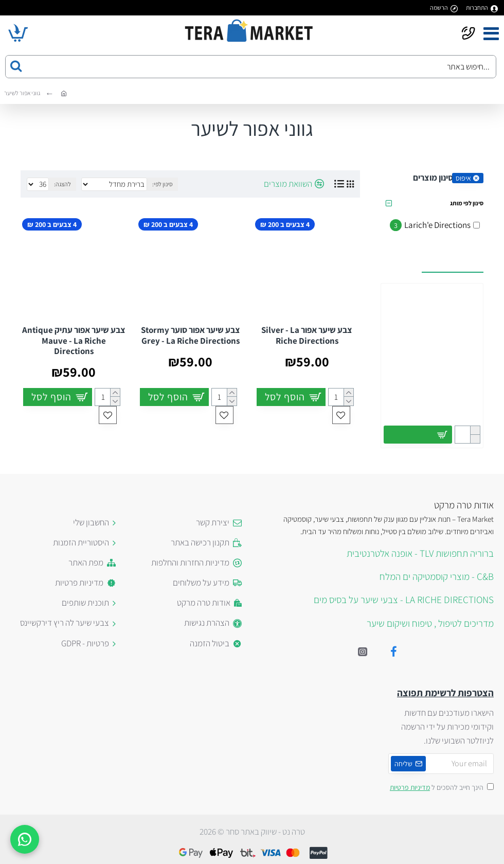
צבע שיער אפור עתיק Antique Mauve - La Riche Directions (74, 340)
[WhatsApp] (25, 839)
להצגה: (62, 184)
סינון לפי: (163, 184)
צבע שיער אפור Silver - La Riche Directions (307, 335)
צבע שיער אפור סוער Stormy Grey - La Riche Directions (191, 335)
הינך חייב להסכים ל (441, 787)
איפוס (463, 178)
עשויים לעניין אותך (453, 261)
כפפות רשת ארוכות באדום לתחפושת (432, 394)
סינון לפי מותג (467, 203)
